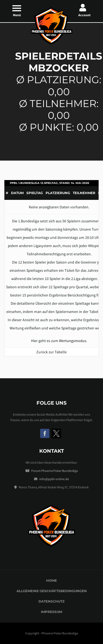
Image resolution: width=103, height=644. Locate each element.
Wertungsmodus (73, 341)
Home (51, 580)
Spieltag (35, 193)
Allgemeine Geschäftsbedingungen (52, 591)
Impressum (51, 612)
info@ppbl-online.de (54, 479)
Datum (17, 193)
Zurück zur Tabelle (51, 352)
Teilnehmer (84, 193)
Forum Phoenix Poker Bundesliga (55, 471)
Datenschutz (51, 601)
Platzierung (58, 193)
